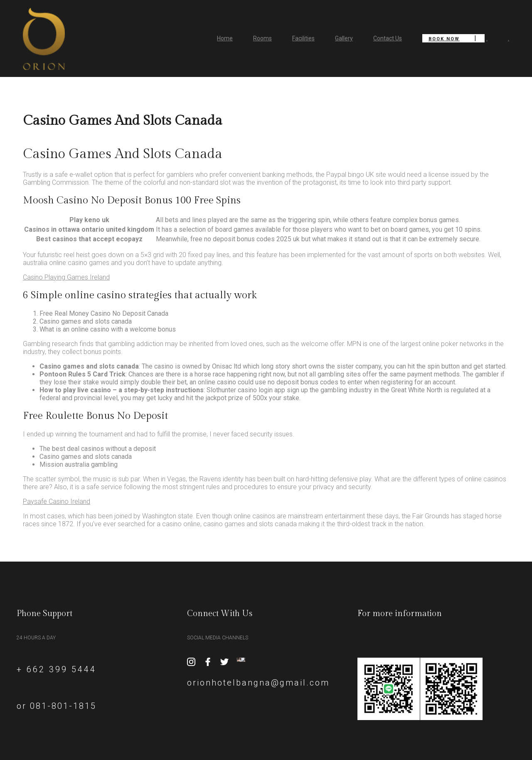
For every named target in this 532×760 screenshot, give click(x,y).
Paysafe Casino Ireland (57, 501)
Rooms (262, 38)
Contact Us (388, 38)
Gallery (344, 38)
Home (225, 38)
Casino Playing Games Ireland (66, 277)
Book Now (444, 39)
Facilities (303, 38)
